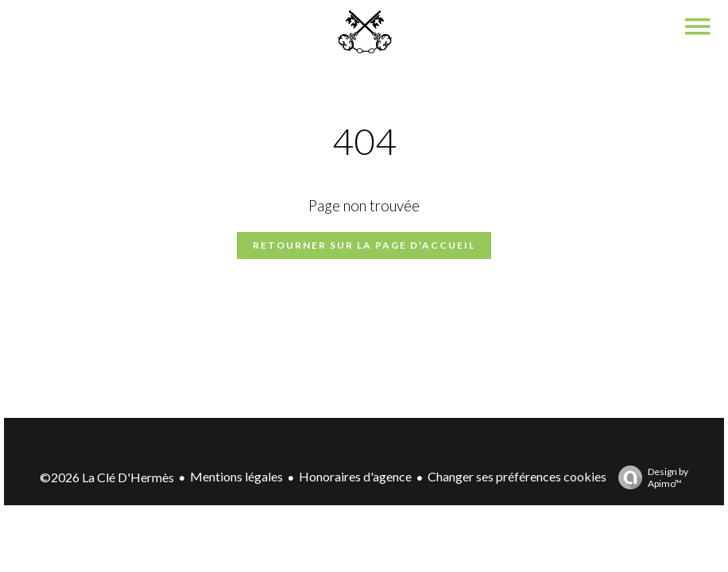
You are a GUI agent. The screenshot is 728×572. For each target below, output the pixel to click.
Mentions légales (236, 476)
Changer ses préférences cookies (517, 476)
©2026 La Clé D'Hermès (107, 477)
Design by (649, 477)
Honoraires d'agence (355, 476)
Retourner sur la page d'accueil (364, 245)
